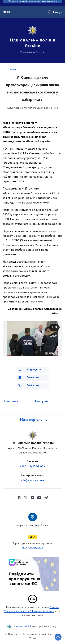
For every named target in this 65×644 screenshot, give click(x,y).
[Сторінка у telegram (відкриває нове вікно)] (46, 498)
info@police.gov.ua (33, 480)
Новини (13, 69)
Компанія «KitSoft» (23, 627)
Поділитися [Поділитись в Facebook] (33, 378)
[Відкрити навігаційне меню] (14, 12)
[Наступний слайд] (61, 337)
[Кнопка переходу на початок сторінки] (58, 637)
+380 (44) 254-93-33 (33, 467)
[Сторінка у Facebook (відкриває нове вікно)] (19, 498)
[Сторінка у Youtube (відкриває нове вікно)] (39, 498)
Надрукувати (34, 370)
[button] (33, 420)
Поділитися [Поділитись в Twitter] (33, 386)
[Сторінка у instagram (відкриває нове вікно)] (33, 498)
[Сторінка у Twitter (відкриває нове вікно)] (26, 498)
